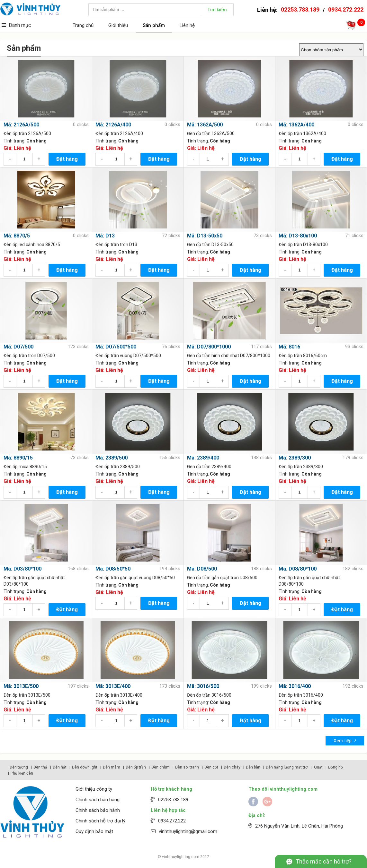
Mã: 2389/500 (112, 458)
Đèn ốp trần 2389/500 (118, 467)
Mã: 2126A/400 (113, 125)
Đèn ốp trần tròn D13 (116, 245)
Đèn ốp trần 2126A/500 (27, 133)
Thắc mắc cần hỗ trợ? (324, 861)
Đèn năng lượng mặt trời (287, 767)
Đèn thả (40, 767)
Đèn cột (211, 767)
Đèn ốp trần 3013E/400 (119, 695)
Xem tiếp (345, 740)
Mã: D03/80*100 (22, 569)
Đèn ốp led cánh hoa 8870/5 (32, 245)
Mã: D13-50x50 (205, 236)
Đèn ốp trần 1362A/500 (211, 133)
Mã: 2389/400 (203, 458)
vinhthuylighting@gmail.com (188, 831)
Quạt (318, 767)
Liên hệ (187, 25)
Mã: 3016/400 (295, 686)
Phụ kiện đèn (22, 773)
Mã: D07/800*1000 (209, 347)
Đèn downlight (85, 767)
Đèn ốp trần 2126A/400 (119, 133)
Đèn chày (232, 767)
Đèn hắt (60, 767)
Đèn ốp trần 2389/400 (209, 467)
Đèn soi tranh (187, 767)
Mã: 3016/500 (203, 686)
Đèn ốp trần (136, 767)
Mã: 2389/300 (295, 458)
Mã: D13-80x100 (298, 236)
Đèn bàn (253, 767)
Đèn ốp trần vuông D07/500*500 (128, 356)
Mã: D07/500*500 (116, 347)
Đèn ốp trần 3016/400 (301, 695)
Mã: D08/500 (202, 569)
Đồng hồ (336, 767)
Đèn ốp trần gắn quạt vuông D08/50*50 (135, 578)
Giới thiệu (118, 25)
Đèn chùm (161, 767)
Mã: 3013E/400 (113, 686)
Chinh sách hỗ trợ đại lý (100, 821)
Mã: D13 (105, 236)
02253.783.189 (300, 9)
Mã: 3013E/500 (21, 686)
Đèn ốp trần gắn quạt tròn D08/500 (222, 578)
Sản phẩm (154, 25)
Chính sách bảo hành (98, 810)
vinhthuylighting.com (181, 857)
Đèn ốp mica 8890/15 (25, 467)
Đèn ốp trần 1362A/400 (302, 133)
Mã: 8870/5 (17, 236)
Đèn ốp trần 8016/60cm (303, 356)
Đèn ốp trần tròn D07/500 (29, 356)
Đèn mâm (112, 767)
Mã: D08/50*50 (113, 569)
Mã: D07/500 (18, 347)
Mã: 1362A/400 (296, 125)
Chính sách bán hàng (98, 800)
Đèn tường (19, 767)
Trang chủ (83, 25)
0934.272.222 (346, 9)
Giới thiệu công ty (94, 789)
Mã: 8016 (289, 347)
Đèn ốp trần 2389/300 (301, 467)
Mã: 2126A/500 (21, 125)
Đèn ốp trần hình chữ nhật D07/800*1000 (229, 356)
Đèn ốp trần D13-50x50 (210, 245)
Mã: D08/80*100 (298, 569)
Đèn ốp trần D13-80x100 (303, 245)
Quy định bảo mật (94, 831)
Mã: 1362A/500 (205, 125)
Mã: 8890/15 (18, 458)
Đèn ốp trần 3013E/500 (27, 695)
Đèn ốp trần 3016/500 (209, 695)
